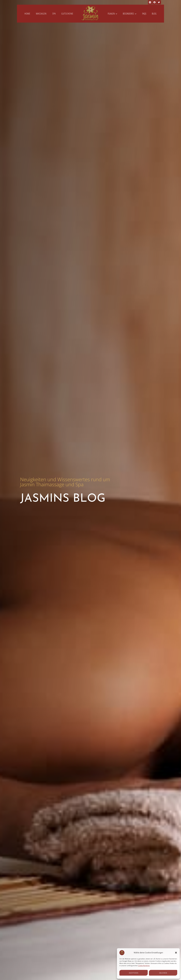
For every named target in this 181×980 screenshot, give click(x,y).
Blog (154, 14)
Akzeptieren (134, 973)
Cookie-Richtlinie (144, 966)
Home (27, 14)
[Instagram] (150, 2)
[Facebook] (155, 2)
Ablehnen (163, 973)
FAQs (144, 14)
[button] (176, 953)
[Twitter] (159, 2)
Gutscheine (67, 14)
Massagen (41, 14)
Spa (54, 14)
